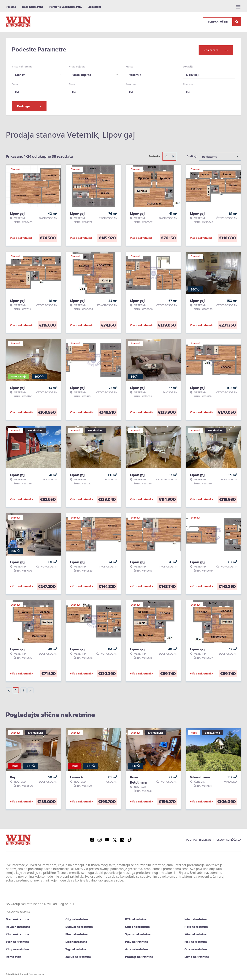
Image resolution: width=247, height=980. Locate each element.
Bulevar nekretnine (79, 925)
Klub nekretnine (17, 932)
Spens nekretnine (138, 932)
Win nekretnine (195, 932)
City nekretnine (77, 917)
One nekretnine (196, 947)
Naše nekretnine (33, 7)
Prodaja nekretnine (139, 955)
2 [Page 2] (24, 689)
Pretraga (29, 104)
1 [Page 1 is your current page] (16, 689)
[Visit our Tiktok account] (130, 838)
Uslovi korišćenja (229, 838)
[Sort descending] (173, 155)
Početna (11, 7)
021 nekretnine (136, 917)
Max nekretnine (196, 940)
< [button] (9, 689)
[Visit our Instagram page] (100, 838)
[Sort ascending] (166, 155)
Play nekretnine (137, 940)
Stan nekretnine (17, 940)
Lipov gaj (192, 73)
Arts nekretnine (136, 947)
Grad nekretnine (17, 917)
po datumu (210, 155)
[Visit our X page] (115, 838)
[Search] (237, 22)
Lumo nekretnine (197, 955)
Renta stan (14, 955)
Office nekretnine (137, 925)
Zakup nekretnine (78, 955)
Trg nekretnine (76, 947)
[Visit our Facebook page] (92, 838)
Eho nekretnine (77, 932)
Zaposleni (95, 7)
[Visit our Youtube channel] (107, 838)
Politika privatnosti (200, 838)
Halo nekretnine (196, 925)
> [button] (30, 689)
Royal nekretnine (18, 925)
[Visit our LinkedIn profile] (122, 838)
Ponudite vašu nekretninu (66, 7)
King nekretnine (17, 947)
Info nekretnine (196, 917)
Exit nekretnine (76, 940)
